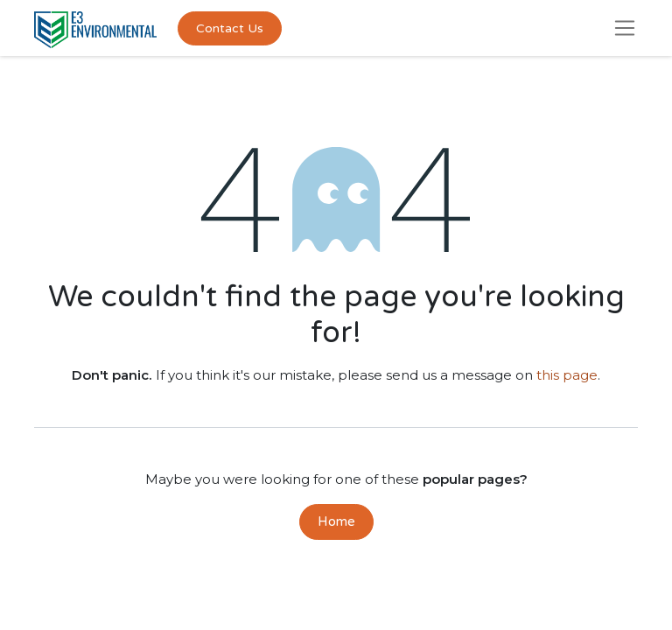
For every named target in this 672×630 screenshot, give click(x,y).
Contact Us (230, 28)
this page (567, 375)
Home (336, 521)
